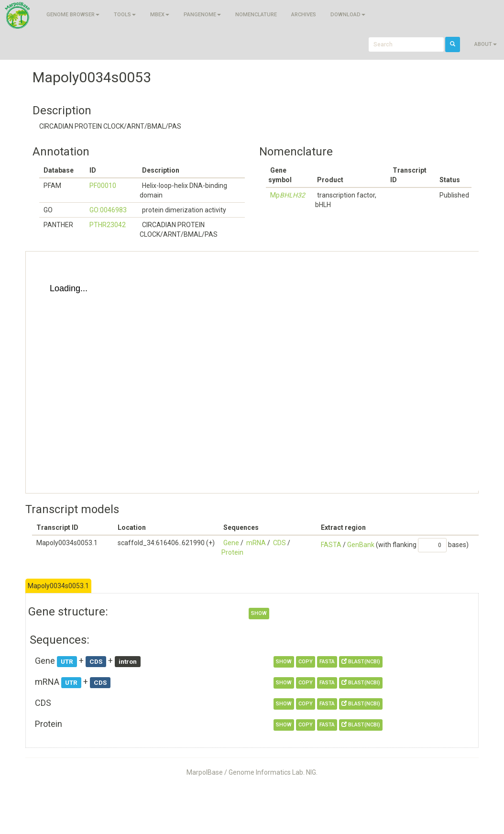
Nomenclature (256, 15)
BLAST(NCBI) (361, 662)
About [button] (486, 44)
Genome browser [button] (73, 15)
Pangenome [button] (202, 15)
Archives (304, 15)
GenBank (361, 545)
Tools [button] (125, 15)
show (259, 613)
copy (306, 662)
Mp (288, 195)
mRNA (256, 543)
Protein (232, 552)
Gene (231, 543)
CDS (279, 543)
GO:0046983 (108, 210)
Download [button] (348, 15)
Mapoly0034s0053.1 (58, 586)
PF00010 (103, 186)
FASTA (331, 545)
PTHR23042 (108, 225)
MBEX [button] (160, 15)
